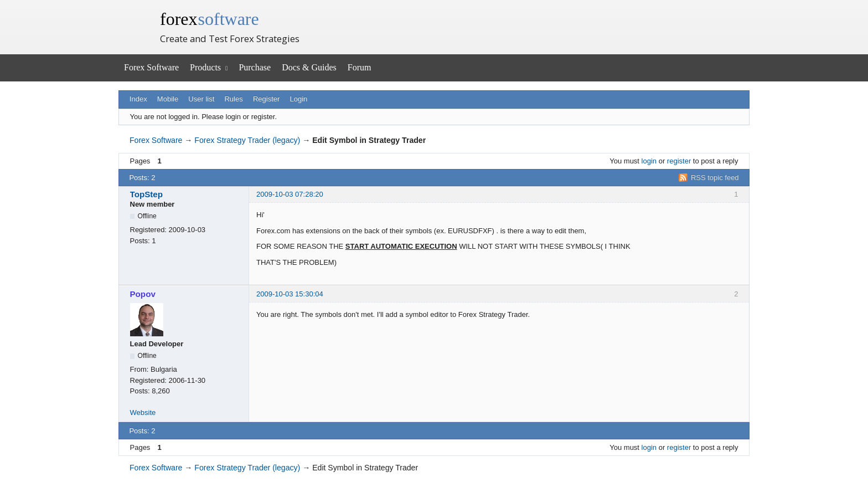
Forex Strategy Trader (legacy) (247, 140)
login (649, 161)
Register (266, 99)
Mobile (168, 99)
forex (210, 19)
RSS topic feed (715, 178)
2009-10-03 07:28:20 (290, 194)
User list (201, 99)
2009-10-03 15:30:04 (290, 294)
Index (138, 99)
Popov (143, 294)
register (679, 161)
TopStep (147, 194)
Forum (360, 67)
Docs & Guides (309, 67)
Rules (233, 99)
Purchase (255, 67)
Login (299, 99)
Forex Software (151, 67)
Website (143, 412)
